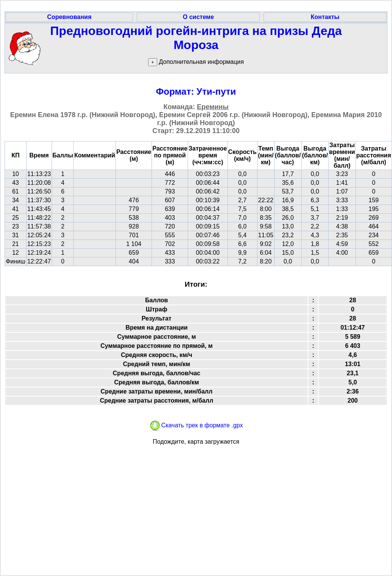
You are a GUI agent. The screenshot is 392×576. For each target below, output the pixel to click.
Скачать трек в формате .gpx (196, 425)
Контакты (325, 17)
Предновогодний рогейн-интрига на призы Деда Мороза (196, 38)
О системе (198, 17)
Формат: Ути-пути (196, 91)
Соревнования (69, 17)
